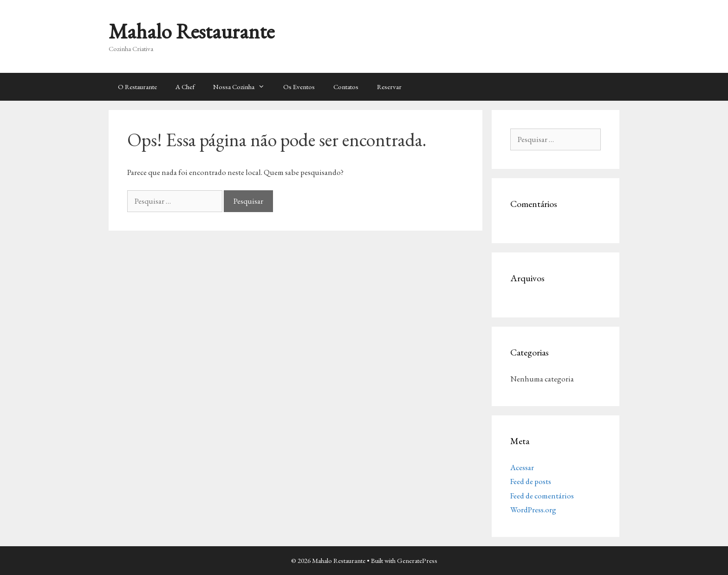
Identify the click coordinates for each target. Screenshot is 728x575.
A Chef (185, 87)
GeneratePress (417, 560)
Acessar (522, 467)
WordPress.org (533, 510)
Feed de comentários (542, 496)
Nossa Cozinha (244, 87)
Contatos (346, 87)
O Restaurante (137, 87)
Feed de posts (531, 481)
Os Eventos (299, 87)
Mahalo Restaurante (192, 31)
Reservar (389, 87)
